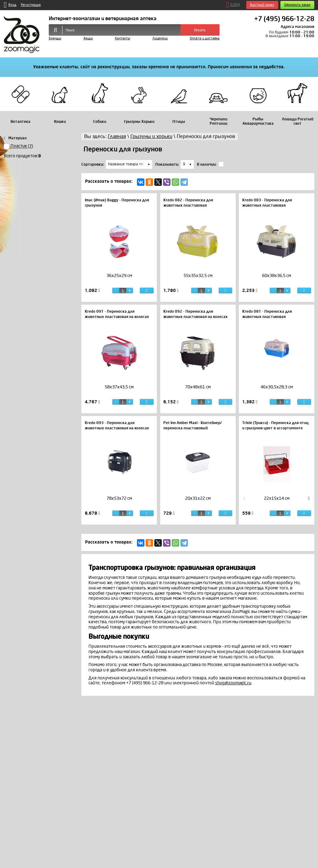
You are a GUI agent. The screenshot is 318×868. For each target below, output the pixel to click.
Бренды (55, 38)
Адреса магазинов (298, 27)
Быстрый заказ (262, 5)
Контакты (123, 38)
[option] (119, 281)
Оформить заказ (297, 5)
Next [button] (309, 498)
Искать (200, 30)
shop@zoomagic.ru (233, 683)
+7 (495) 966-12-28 (284, 19)
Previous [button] (244, 498)
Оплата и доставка (205, 38)
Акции (88, 38)
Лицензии (160, 38)
